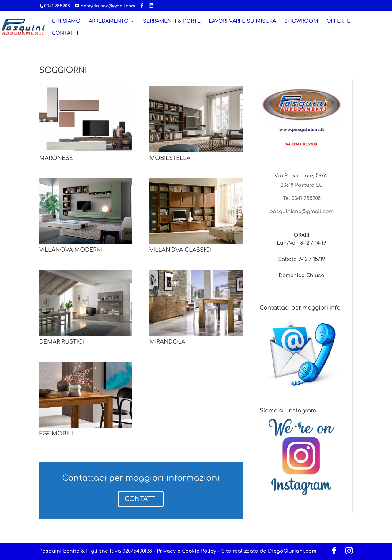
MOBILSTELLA (170, 158)
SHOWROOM (301, 21)
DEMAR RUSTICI (62, 342)
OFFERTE (338, 21)
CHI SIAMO (66, 21)
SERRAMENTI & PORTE (172, 21)
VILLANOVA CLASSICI (180, 250)
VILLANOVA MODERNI (71, 250)
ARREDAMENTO (109, 21)
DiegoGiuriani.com (292, 551)
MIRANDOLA (167, 342)
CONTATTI (65, 33)
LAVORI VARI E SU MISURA (242, 21)
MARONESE (56, 158)
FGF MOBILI (56, 434)
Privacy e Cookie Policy (187, 551)
